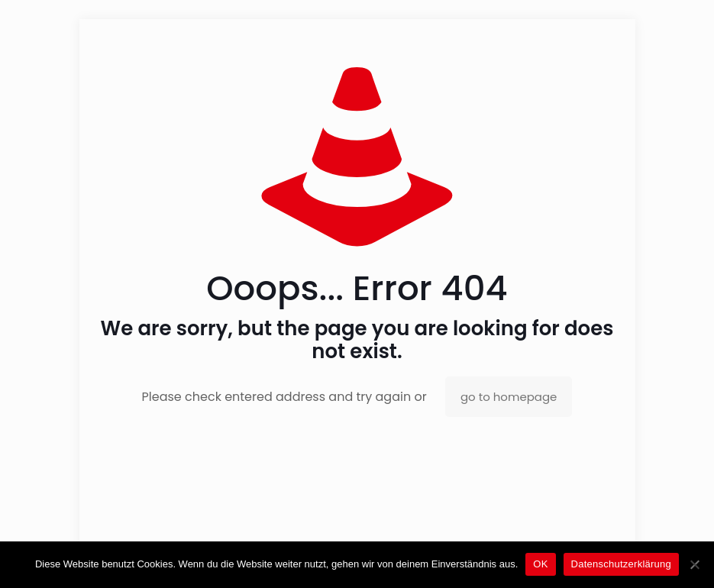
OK (540, 564)
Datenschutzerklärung (621, 564)
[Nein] (695, 564)
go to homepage (509, 397)
